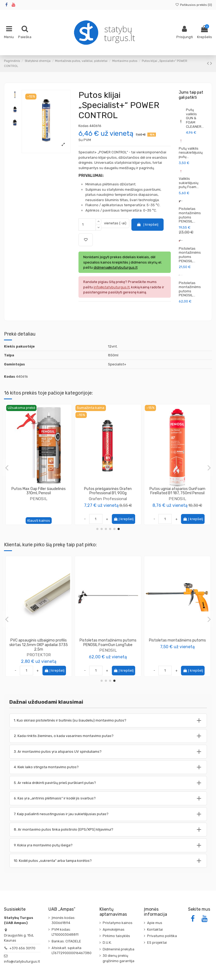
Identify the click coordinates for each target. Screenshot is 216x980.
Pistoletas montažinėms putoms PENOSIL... (190, 215)
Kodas (84, 126)
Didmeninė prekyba (119, 949)
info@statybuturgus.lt (22, 961)
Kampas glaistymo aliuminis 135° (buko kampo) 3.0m (39, 643)
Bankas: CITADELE (66, 941)
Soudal (177, 503)
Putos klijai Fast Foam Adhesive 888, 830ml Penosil (39, 491)
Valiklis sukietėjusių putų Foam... (189, 183)
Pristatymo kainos (118, 923)
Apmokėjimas (114, 929)
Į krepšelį (147, 224)
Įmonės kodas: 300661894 (63, 920)
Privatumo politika (162, 936)
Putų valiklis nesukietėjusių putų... (191, 153)
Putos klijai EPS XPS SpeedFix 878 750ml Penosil (108, 643)
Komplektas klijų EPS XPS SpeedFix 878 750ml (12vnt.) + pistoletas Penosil (177, 645)
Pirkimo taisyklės (116, 936)
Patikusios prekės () (194, 5)
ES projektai (157, 943)
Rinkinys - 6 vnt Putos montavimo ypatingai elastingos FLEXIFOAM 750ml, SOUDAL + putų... (177, 493)
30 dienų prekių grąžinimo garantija (119, 958)
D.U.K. (107, 943)
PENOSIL (39, 499)
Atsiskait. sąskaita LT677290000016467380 (72, 951)
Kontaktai (155, 929)
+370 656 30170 (22, 948)
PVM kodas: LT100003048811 (65, 932)
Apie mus (155, 923)
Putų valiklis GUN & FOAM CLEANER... (195, 118)
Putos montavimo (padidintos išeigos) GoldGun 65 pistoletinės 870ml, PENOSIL (108, 493)
